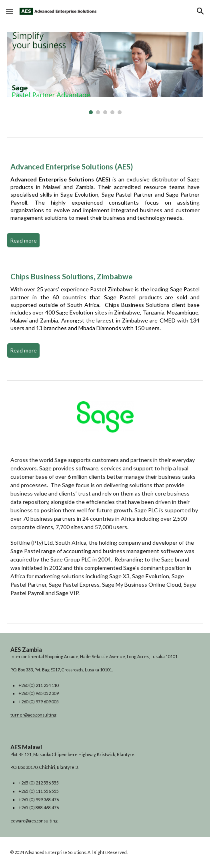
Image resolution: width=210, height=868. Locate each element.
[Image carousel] (105, 73)
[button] (10, 11)
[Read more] (23, 240)
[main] (105, 195)
